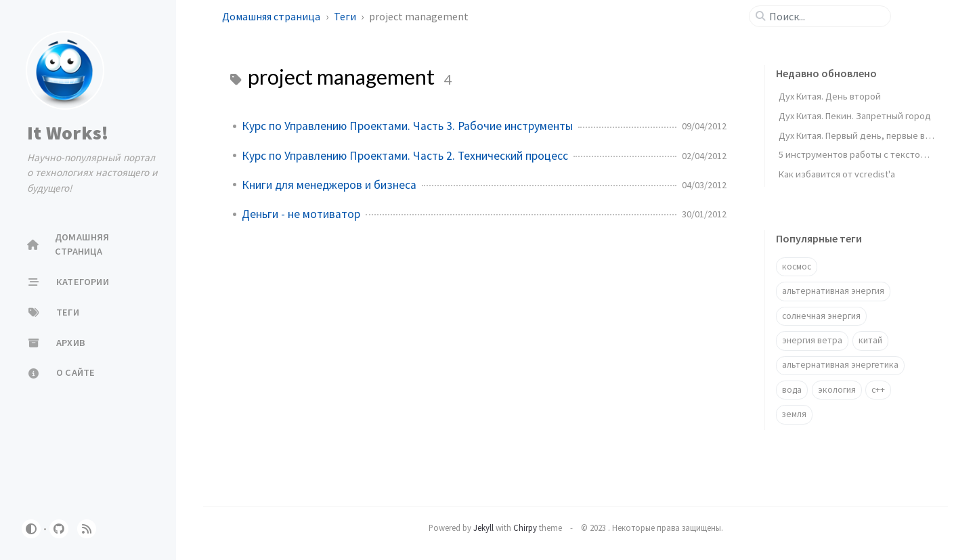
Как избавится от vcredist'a (837, 174)
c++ (878, 390)
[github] (59, 529)
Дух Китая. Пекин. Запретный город (855, 116)
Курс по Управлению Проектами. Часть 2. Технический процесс (405, 156)
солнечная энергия (821, 316)
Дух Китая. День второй (830, 96)
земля (794, 414)
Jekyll (483, 527)
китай (870, 340)
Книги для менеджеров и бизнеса (329, 185)
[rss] (87, 529)
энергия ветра (812, 340)
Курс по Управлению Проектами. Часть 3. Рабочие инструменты (407, 126)
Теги (346, 16)
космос (797, 266)
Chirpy (525, 527)
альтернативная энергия (833, 291)
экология (837, 390)
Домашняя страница (272, 16)
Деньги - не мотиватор (301, 214)
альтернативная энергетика (840, 365)
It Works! (68, 133)
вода (792, 390)
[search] (825, 16)
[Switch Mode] (31, 529)
